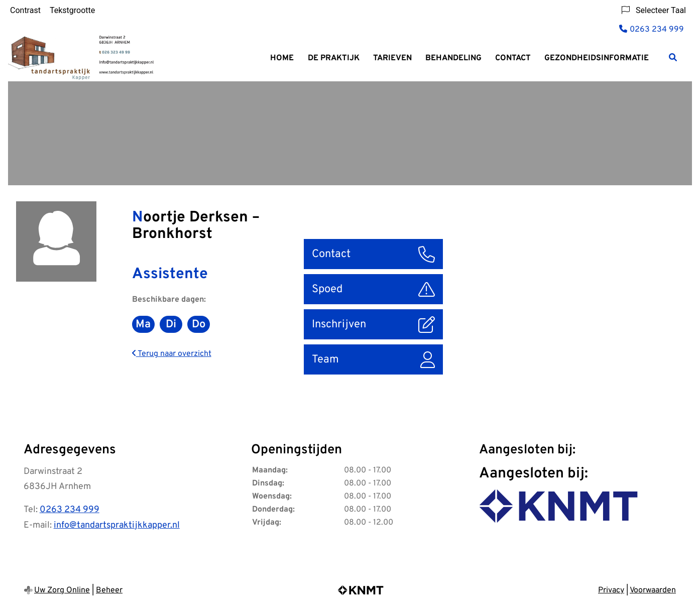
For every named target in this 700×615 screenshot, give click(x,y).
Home (282, 58)
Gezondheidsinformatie (597, 58)
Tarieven (392, 58)
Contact (513, 58)
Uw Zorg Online (62, 590)
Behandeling (453, 58)
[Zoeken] (673, 57)
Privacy (611, 590)
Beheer (109, 590)
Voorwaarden (653, 590)
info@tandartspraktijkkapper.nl (117, 525)
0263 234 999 (70, 510)
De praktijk (334, 58)
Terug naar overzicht (172, 354)
